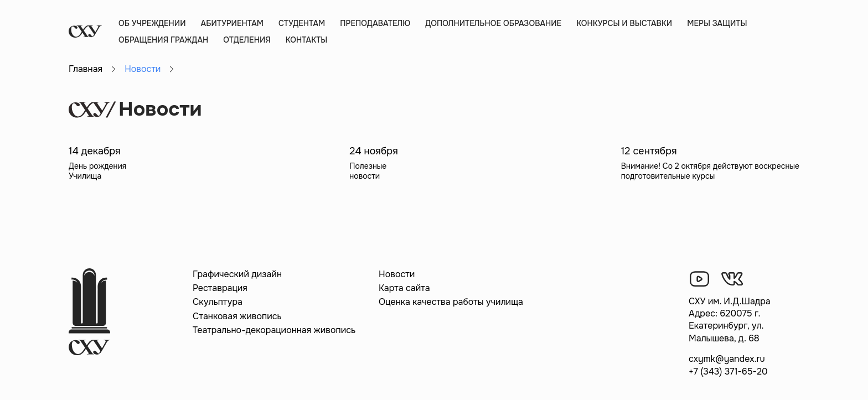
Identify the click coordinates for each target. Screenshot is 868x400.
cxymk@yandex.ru (727, 359)
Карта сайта (404, 288)
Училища (85, 176)
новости (365, 176)
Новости (397, 274)
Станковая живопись (237, 316)
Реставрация (220, 288)
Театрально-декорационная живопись (274, 330)
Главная (86, 69)
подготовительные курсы (668, 176)
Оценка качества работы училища (451, 302)
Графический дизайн (237, 274)
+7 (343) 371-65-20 (728, 372)
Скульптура (218, 302)
